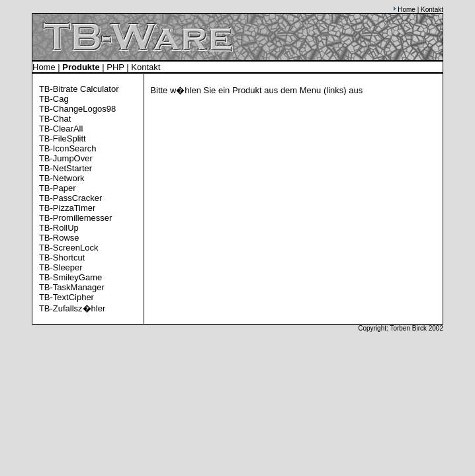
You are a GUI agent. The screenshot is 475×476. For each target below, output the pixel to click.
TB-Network (62, 178)
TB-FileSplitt (63, 139)
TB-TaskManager (72, 287)
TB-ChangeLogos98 (77, 109)
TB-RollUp (59, 228)
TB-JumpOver (66, 158)
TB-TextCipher (66, 297)
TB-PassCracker (70, 198)
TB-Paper (58, 188)
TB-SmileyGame (70, 277)
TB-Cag (54, 99)
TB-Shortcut (62, 258)
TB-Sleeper (61, 267)
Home (407, 10)
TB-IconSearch (68, 148)
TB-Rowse (59, 238)
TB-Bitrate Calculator (79, 89)
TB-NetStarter (65, 168)
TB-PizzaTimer (67, 208)
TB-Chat (55, 119)
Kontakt (432, 10)
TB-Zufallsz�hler (72, 308)
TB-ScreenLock (69, 248)
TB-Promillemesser (76, 218)
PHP (115, 67)
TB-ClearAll (61, 129)
